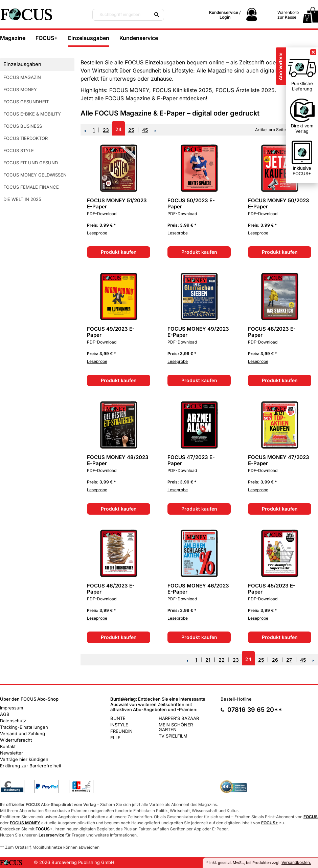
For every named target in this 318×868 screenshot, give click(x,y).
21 (208, 660)
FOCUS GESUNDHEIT (26, 102)
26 (275, 660)
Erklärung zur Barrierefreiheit (31, 766)
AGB (5, 714)
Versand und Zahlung (22, 733)
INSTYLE (119, 725)
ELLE (115, 738)
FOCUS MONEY (20, 89)
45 (145, 130)
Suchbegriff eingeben (120, 15)
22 (222, 660)
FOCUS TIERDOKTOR (26, 138)
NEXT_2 (156, 131)
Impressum (12, 708)
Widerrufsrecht (16, 740)
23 (106, 130)
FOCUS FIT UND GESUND (31, 163)
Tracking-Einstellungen (24, 727)
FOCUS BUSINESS (23, 126)
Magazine (13, 38)
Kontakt (8, 746)
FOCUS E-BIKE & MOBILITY (32, 114)
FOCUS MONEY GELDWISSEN (35, 175)
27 (289, 660)
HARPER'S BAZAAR (179, 718)
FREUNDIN (121, 731)
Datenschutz (13, 721)
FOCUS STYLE (19, 150)
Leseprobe (97, 233)
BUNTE (118, 718)
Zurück (85, 131)
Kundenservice (139, 38)
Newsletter (12, 753)
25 (131, 130)
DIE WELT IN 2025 (22, 199)
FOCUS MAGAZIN (22, 77)
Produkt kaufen (119, 252)
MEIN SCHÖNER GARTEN (176, 727)
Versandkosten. (296, 862)
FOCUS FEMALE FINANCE (31, 187)
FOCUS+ (47, 38)
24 (118, 129)
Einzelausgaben (89, 38)
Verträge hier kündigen (24, 759)
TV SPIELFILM (173, 736)
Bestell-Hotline (236, 699)
